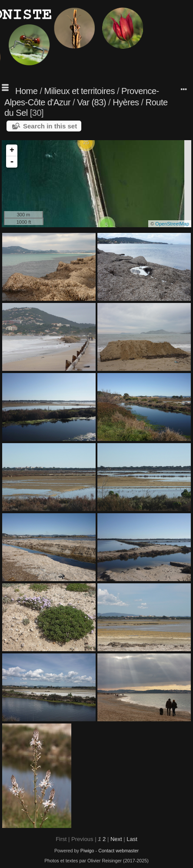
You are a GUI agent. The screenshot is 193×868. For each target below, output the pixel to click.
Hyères (126, 102)
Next (116, 839)
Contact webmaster (118, 851)
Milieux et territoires (80, 91)
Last (132, 839)
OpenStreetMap (172, 224)
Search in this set (50, 126)
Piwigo (87, 851)
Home (26, 91)
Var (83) (92, 102)
